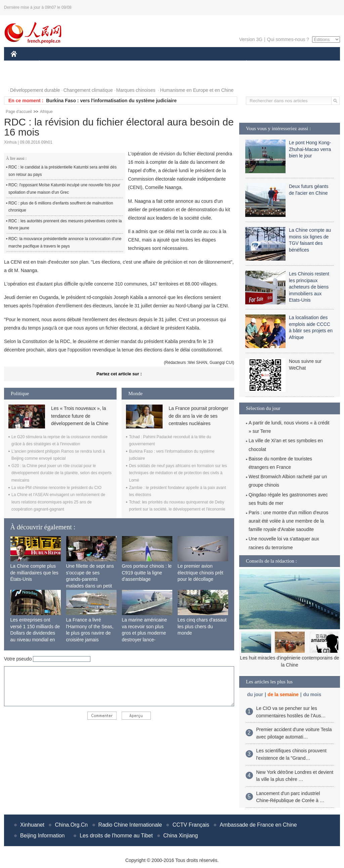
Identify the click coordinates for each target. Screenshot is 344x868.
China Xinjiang (181, 836)
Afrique (46, 112)
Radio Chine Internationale (130, 825)
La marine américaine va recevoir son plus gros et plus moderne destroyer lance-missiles (145, 633)
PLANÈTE (243, 63)
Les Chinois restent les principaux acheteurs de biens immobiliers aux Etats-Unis (309, 287)
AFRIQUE (110, 63)
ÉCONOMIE (51, 63)
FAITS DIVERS (206, 63)
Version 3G (251, 39)
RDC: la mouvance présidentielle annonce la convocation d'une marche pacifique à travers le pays (65, 242)
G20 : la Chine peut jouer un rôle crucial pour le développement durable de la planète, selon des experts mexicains (61, 473)
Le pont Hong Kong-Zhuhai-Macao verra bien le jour (310, 149)
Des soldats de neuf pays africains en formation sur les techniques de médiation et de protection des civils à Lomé (178, 473)
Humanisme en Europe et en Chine (197, 90)
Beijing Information (42, 836)
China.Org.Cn (71, 825)
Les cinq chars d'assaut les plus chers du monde (202, 626)
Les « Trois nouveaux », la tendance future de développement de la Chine (80, 416)
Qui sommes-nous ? (288, 39)
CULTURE (170, 63)
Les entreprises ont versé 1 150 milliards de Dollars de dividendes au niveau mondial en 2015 (35, 633)
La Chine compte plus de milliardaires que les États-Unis (34, 573)
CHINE (22, 63)
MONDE (82, 63)
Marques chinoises (136, 90)
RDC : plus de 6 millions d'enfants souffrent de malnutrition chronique (61, 207)
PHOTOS (25, 77)
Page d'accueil (19, 112)
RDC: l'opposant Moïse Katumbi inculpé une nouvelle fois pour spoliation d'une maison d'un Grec (64, 189)
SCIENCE (140, 63)
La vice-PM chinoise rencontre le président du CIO (56, 488)
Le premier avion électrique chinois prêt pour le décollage (201, 573)
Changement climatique (88, 90)
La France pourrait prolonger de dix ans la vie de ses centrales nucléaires (198, 416)
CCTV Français (191, 825)
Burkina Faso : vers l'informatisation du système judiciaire (111, 101)
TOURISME (298, 63)
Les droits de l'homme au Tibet (116, 836)
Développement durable (35, 90)
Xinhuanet (32, 825)
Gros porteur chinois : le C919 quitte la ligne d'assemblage (147, 573)
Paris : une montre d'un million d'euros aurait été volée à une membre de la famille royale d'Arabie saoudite (288, 521)
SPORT (270, 63)
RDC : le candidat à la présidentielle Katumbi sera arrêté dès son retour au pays (62, 171)
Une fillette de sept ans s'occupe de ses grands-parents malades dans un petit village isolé (90, 579)
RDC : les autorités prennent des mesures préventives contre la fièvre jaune (65, 225)
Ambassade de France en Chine (258, 825)
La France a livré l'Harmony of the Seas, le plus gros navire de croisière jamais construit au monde (90, 633)
